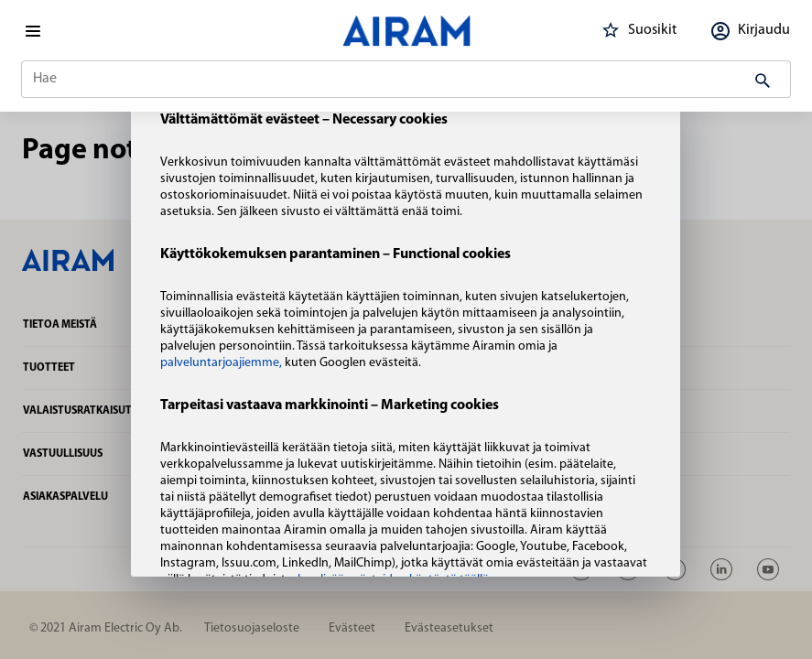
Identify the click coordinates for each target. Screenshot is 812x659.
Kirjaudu (748, 30)
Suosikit (636, 30)
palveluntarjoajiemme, (222, 363)
